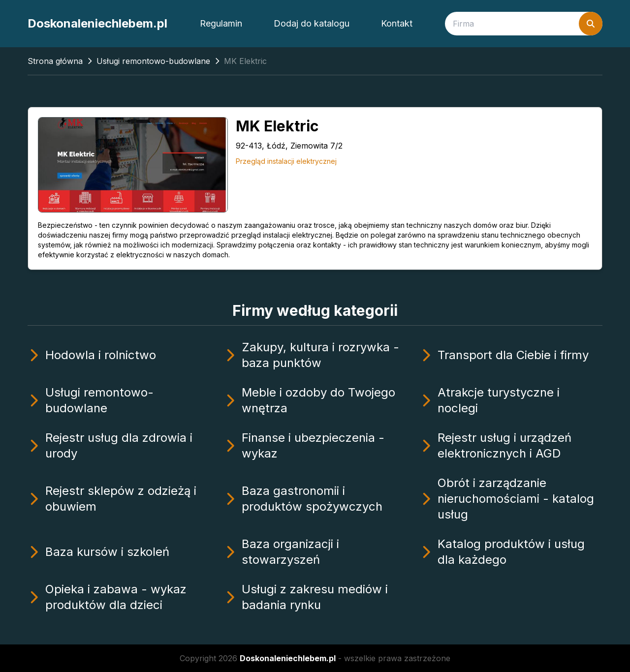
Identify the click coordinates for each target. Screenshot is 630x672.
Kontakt (397, 23)
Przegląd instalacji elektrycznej (286, 161)
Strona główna (55, 61)
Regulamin (221, 23)
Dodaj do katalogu (312, 23)
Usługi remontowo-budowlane (153, 61)
